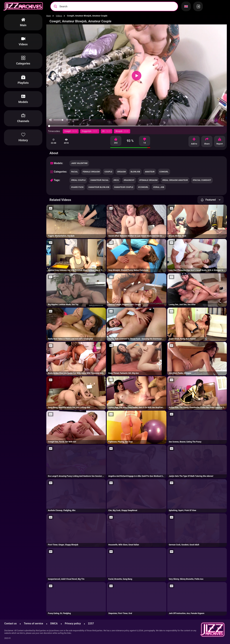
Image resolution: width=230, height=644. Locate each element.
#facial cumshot (202, 180)
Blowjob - (122, 131)
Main (49, 16)
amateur (150, 172)
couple (108, 172)
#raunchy (129, 180)
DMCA (54, 623)
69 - (107, 131)
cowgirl (164, 172)
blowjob (135, 172)
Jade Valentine (79, 163)
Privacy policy (73, 623)
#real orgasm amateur (175, 180)
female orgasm (91, 172)
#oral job (159, 187)
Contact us (10, 623)
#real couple (78, 180)
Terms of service (33, 623)
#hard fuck (77, 187)
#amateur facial (100, 180)
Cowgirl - (71, 131)
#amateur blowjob (99, 187)
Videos (59, 16)
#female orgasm (148, 180)
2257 (91, 623)
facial (75, 172)
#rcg (116, 180)
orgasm (121, 172)
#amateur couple (124, 187)
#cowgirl (143, 187)
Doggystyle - (90, 131)
